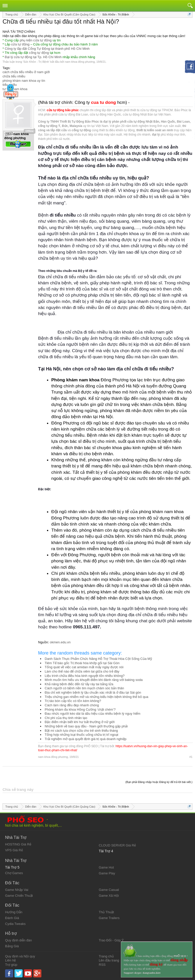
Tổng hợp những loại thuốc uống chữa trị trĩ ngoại (82, 735)
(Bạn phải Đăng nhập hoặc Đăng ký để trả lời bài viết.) (159, 782)
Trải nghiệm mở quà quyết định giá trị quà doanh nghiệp (86, 739)
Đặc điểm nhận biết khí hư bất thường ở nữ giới (80, 722)
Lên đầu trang (109, 960)
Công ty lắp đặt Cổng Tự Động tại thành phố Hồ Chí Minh (47, 49)
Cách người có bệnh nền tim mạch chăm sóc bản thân (84, 688)
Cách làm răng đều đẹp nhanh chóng (72, 705)
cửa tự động (20, 44)
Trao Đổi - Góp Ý (111, 940)
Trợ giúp (11, 965)
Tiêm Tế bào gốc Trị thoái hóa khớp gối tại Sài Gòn (82, 663)
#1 (191, 757)
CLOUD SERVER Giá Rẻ (117, 845)
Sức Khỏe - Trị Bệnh (36, 62)
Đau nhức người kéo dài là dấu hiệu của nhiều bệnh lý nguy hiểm (93, 714)
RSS (102, 965)
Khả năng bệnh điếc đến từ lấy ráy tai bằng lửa (79, 684)
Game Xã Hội (109, 896)
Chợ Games (14, 873)
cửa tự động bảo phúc (63, 110)
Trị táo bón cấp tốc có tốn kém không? (73, 701)
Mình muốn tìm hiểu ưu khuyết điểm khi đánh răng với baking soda (94, 680)
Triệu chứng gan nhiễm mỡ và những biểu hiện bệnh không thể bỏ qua (96, 697)
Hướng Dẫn (14, 912)
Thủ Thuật (106, 912)
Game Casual (109, 890)
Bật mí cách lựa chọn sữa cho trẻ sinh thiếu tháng (81, 731)
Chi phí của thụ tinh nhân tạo (66, 718)
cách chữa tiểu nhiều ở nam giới (26, 72)
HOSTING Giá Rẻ (18, 844)
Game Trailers (109, 918)
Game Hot (106, 867)
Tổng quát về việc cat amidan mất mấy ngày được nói (84, 667)
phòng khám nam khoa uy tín (24, 81)
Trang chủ (106, 956)
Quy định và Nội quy (20, 956)
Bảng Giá (12, 946)
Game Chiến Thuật (19, 896)
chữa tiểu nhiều (14, 76)
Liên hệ (10, 960)
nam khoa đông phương (80, 62)
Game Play (107, 873)
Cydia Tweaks (15, 924)
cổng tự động (39, 53)
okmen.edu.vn (60, 642)
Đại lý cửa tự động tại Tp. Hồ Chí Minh (33, 57)
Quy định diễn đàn (18, 940)
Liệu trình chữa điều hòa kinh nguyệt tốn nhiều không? (85, 676)
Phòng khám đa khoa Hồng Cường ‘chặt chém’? (80, 709)
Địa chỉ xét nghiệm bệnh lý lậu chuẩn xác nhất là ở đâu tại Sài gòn (93, 692)
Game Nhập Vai (17, 890)
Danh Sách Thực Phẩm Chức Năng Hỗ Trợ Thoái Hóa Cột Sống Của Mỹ (98, 659)
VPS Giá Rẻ (14, 850)
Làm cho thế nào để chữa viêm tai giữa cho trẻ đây (82, 671)
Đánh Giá (12, 918)
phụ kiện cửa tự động (36, 40)
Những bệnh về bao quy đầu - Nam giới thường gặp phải (86, 726)
